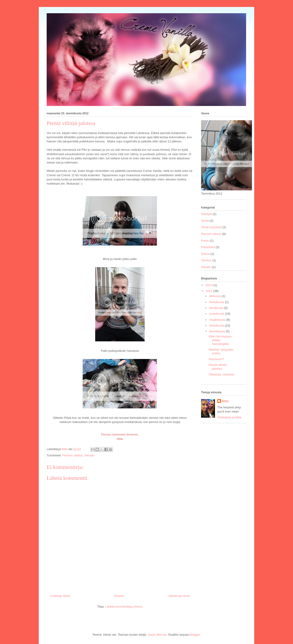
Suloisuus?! (216, 359)
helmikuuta (217, 325)
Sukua (205, 254)
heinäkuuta (217, 302)
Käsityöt (206, 214)
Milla (225, 401)
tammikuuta (218, 331)
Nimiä (205, 221)
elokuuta (216, 296)
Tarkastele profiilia (229, 417)
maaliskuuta (218, 320)
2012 (210, 291)
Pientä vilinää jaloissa (217, 367)
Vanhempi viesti (179, 596)
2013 (210, 285)
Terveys (206, 260)
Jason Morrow (157, 635)
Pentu (205, 241)
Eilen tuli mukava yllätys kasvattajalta (220, 340)
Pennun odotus (72, 455)
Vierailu (89, 455)
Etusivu (119, 596)
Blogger (195, 635)
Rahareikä (208, 247)
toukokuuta (217, 314)
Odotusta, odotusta (221, 374)
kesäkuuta (217, 308)
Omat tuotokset (211, 227)
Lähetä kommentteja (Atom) (124, 607)
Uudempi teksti (60, 596)
